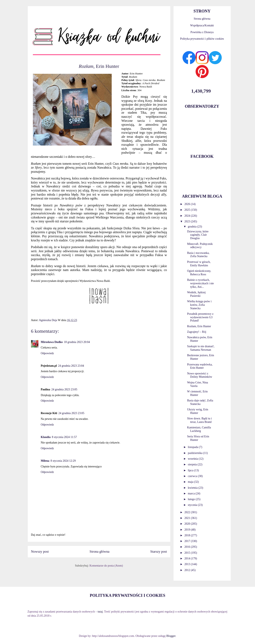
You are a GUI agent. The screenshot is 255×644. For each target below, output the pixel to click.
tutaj (100, 612)
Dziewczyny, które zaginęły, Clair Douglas (198, 235)
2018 (188, 535)
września (193, 459)
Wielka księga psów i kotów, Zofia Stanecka (199, 305)
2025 (188, 210)
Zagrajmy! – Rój (197, 332)
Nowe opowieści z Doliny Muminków (200, 375)
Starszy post (159, 552)
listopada (193, 447)
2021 (188, 518)
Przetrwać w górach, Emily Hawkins (199, 264)
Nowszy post (40, 552)
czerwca (193, 476)
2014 (188, 558)
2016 (188, 547)
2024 (188, 216)
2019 (188, 530)
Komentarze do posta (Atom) (106, 566)
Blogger (171, 636)
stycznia (193, 505)
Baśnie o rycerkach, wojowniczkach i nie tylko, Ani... (200, 283)
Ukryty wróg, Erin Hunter (198, 411)
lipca (191, 470)
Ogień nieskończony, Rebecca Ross (199, 273)
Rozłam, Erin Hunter (199, 326)
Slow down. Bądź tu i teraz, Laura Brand (199, 420)
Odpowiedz (47, 353)
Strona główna (100, 552)
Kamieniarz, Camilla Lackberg (199, 429)
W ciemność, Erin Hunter (197, 393)
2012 (188, 570)
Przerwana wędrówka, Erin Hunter (200, 366)
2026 (188, 204)
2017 (188, 541)
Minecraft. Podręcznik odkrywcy (200, 246)
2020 (188, 524)
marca (192, 493)
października (195, 453)
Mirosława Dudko (52, 342)
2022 (188, 512)
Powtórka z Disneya (202, 32)
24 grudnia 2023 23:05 (64, 389)
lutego (192, 499)
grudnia (193, 227)
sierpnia (193, 464)
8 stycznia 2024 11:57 (64, 437)
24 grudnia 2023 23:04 (71, 366)
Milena (45, 461)
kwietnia (193, 488)
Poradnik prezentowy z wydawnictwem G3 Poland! (200, 317)
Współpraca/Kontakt (202, 25)
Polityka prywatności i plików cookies (202, 39)
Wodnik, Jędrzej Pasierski (196, 294)
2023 (188, 221)
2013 (188, 564)
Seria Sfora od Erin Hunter (198, 438)
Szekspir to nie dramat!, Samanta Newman (201, 348)
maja (191, 482)
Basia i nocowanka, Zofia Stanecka (198, 255)
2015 (188, 553)
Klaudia (46, 437)
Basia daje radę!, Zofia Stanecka (200, 402)
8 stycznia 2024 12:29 (63, 461)
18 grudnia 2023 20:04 (77, 342)
